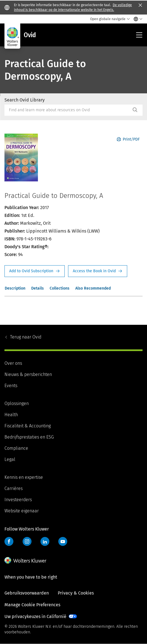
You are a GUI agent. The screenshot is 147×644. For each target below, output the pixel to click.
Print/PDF (128, 139)
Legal (10, 459)
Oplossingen (17, 403)
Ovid (26, 337)
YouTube (63, 541)
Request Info (35, 271)
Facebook (9, 541)
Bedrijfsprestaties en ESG (29, 437)
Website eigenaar (22, 511)
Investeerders (18, 500)
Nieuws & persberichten (28, 374)
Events (11, 386)
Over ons (13, 363)
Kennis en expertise (24, 477)
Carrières (14, 488)
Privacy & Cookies (76, 593)
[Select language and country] (137, 19)
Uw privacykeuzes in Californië (35, 616)
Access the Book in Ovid (98, 271)
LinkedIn (45, 541)
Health (11, 415)
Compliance (16, 448)
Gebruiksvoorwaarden (27, 593)
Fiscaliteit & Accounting (28, 426)
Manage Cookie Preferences (32, 605)
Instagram (27, 541)
